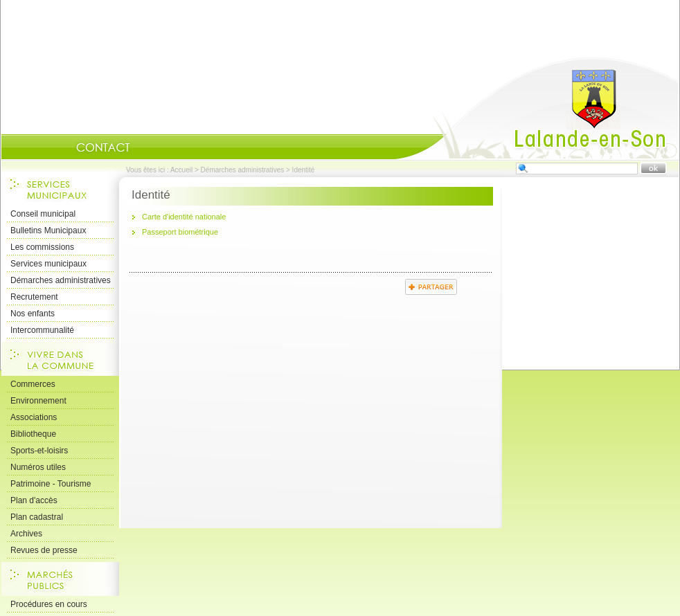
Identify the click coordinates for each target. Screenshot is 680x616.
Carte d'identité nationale (184, 217)
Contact (103, 147)
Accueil (537, 108)
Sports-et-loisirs (39, 451)
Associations (34, 417)
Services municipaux (48, 264)
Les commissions (42, 247)
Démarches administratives (243, 170)
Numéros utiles (38, 467)
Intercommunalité (42, 330)
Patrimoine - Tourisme (51, 484)
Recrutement (34, 297)
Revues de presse (44, 550)
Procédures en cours (49, 604)
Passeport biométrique (180, 232)
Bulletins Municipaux (48, 230)
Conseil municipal (43, 214)
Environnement (38, 401)
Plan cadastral (37, 517)
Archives (26, 534)
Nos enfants (33, 314)
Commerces (33, 384)
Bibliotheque (33, 434)
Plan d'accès (34, 500)
